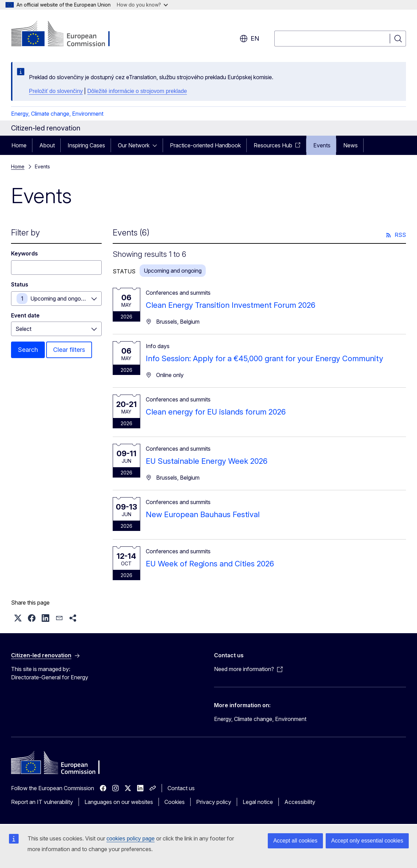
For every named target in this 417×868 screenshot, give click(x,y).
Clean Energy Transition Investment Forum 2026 (231, 305)
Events (322, 145)
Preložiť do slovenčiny (56, 91)
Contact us (181, 788)
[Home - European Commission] (67, 34)
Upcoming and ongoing (59, 299)
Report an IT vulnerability (42, 802)
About (47, 145)
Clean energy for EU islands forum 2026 (216, 412)
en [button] (249, 39)
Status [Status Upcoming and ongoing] (20, 284)
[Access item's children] (157, 145)
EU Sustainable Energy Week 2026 (207, 461)
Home (19, 145)
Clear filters (69, 350)
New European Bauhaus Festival (203, 514)
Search (28, 350)
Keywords (24, 253)
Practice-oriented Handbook (205, 145)
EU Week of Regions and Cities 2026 (210, 564)
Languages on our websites (119, 802)
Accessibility (300, 802)
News (350, 145)
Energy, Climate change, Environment (57, 114)
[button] (18, 618)
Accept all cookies (295, 841)
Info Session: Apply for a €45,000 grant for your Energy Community (265, 358)
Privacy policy (214, 802)
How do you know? (142, 5)
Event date (25, 315)
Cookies (175, 802)
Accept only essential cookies (367, 841)
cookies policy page (131, 839)
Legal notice (258, 802)
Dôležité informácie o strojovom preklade (137, 91)
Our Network (134, 145)
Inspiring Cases (86, 145)
